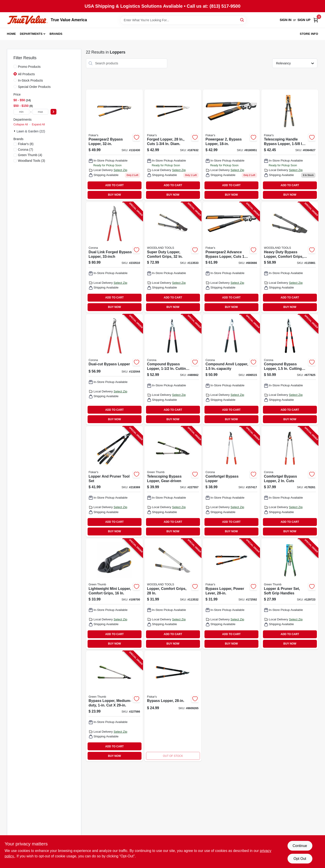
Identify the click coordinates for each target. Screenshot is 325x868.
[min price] (21, 112)
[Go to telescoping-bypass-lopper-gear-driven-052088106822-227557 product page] (173, 482)
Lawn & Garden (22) (31, 131)
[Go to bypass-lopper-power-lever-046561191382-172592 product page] (231, 594)
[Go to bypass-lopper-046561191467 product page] (173, 706)
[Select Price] (53, 112)
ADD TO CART (114, 185)
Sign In (286, 20)
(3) (32, 161)
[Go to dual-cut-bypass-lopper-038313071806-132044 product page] (114, 370)
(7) (26, 150)
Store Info (309, 34)
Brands (56, 34)
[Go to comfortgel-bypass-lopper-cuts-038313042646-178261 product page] (290, 482)
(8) (26, 144)
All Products (27, 74)
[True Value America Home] (27, 20)
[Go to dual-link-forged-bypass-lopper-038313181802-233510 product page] (114, 257)
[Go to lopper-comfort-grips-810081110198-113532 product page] (173, 594)
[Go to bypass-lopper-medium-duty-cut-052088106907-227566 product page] (114, 706)
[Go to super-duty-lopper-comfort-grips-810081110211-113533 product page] (173, 257)
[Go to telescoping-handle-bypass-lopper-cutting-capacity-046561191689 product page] (290, 145)
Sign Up (304, 20)
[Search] (242, 20)
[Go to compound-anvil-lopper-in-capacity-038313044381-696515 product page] (231, 370)
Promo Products (29, 67)
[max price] (40, 112)
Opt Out (300, 859)
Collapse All (21, 124)
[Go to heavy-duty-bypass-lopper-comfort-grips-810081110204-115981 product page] (290, 257)
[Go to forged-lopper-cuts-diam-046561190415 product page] (173, 145)
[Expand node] (15, 131)
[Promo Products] (15, 66)
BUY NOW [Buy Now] (115, 195)
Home (12, 34)
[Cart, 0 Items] (316, 20)
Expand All (38, 124)
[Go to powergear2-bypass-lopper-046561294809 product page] (114, 145)
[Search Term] (183, 20)
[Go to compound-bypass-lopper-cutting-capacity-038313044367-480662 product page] (173, 370)
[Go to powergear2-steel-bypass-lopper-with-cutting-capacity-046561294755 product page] (231, 145)
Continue (300, 846)
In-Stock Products (31, 80)
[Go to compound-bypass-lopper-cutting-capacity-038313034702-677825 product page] (290, 370)
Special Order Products (34, 87)
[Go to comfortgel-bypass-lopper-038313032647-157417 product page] (231, 482)
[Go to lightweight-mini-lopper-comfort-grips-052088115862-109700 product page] (114, 594)
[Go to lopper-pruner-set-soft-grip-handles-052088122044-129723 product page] (290, 594)
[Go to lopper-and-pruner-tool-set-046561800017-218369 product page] (114, 482)
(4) (30, 155)
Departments (31, 34)
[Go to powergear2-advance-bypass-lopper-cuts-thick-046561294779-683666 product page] (231, 257)
